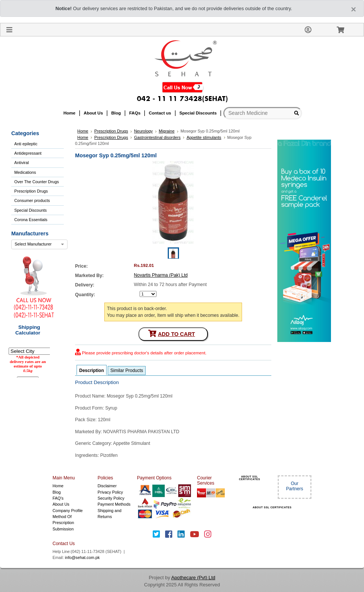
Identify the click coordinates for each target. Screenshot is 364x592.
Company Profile (68, 511)
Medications (25, 172)
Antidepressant (28, 153)
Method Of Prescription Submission (63, 523)
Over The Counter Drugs (37, 182)
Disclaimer (107, 486)
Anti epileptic (26, 144)
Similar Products (127, 371)
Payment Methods (114, 504)
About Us (61, 504)
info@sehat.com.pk (82, 557)
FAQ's (58, 498)
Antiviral (22, 163)
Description (92, 371)
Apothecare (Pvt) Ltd (193, 578)
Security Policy (111, 498)
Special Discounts (30, 210)
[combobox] (39, 244)
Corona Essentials (31, 220)
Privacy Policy (110, 492)
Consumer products (32, 200)
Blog (57, 492)
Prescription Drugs (31, 191)
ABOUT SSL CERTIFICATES (250, 478)
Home (58, 486)
